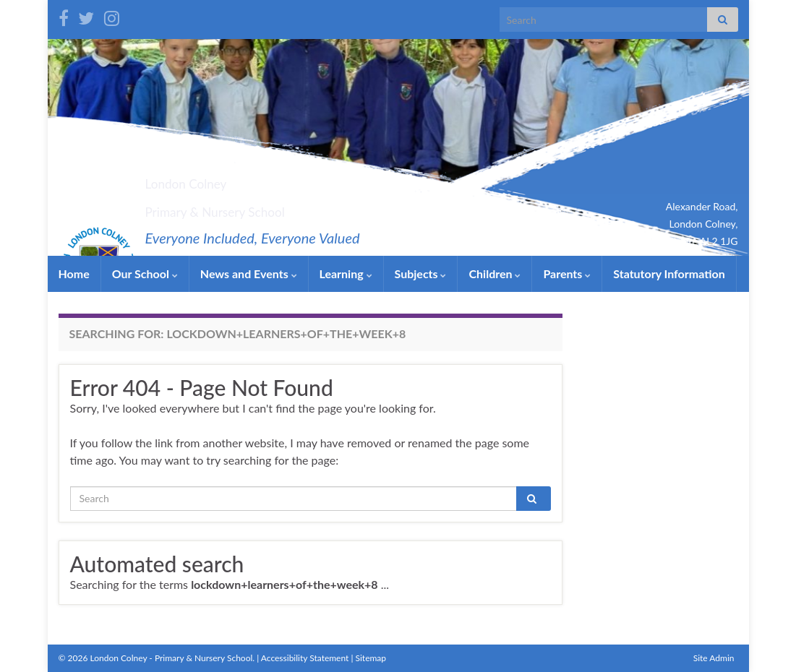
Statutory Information (669, 273)
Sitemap (371, 658)
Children (495, 273)
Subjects (421, 273)
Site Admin (714, 658)
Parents (567, 273)
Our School (145, 273)
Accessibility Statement (305, 658)
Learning (346, 273)
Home (74, 273)
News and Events (249, 273)
